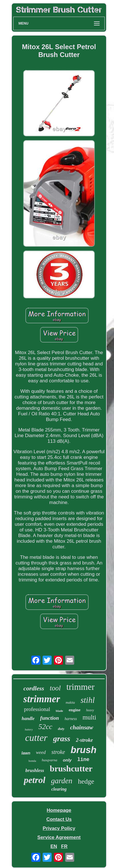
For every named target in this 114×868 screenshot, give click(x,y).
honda (32, 761)
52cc (45, 727)
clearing (59, 789)
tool (55, 688)
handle (28, 718)
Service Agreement (59, 837)
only (67, 760)
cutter (36, 738)
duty (61, 729)
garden (62, 781)
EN (54, 846)
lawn (26, 753)
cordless (34, 688)
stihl (88, 700)
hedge (86, 781)
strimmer (42, 699)
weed (41, 752)
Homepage (59, 810)
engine (74, 710)
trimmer (80, 687)
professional (37, 709)
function (50, 718)
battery (29, 729)
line (83, 760)
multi (89, 717)
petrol (34, 780)
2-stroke (84, 740)
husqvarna (50, 760)
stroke (58, 752)
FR (64, 846)
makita (70, 703)
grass (62, 739)
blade (60, 711)
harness (71, 719)
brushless (35, 770)
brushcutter (71, 768)
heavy (90, 710)
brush (84, 750)
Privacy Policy (59, 828)
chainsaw (82, 727)
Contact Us (59, 819)
